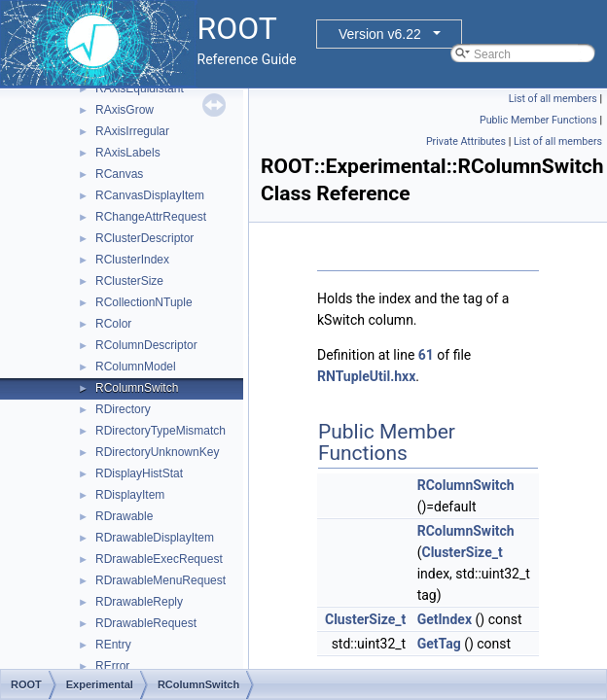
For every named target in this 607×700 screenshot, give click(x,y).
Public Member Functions (538, 120)
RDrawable (124, 516)
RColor (113, 324)
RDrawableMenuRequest (161, 580)
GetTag (439, 644)
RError (112, 666)
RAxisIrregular (132, 131)
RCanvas (119, 174)
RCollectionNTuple (144, 302)
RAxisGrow (125, 110)
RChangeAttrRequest (151, 217)
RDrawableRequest (146, 623)
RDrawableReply (139, 602)
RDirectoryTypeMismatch (161, 431)
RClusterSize (129, 281)
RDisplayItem (130, 495)
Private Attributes (466, 141)
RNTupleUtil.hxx (366, 376)
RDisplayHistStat (139, 473)
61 (426, 355)
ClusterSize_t (462, 552)
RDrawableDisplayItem (155, 538)
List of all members (553, 99)
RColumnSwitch (137, 388)
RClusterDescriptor (144, 238)
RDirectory (123, 409)
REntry (113, 645)
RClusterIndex (132, 260)
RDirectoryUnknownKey (157, 452)
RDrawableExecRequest (159, 559)
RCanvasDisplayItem (150, 195)
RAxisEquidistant (140, 88)
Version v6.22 (380, 34)
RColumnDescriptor (146, 345)
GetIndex (445, 619)
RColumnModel (136, 367)
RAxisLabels (128, 153)
